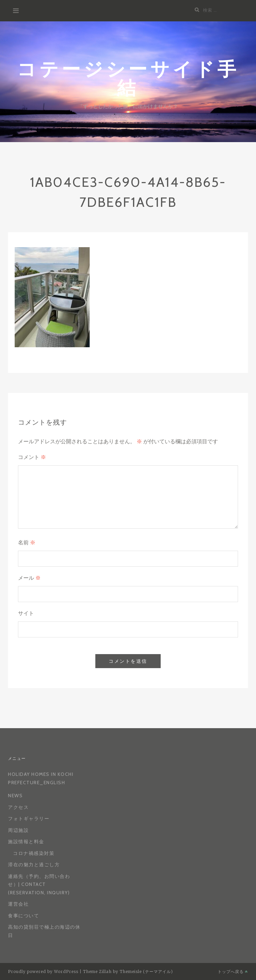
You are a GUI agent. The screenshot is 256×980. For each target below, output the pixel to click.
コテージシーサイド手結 (128, 78)
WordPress (66, 971)
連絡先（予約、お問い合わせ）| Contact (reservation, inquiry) (39, 884)
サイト (26, 613)
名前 (27, 543)
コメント (32, 457)
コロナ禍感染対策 (34, 853)
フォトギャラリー (29, 819)
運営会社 (18, 904)
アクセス (18, 807)
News (15, 796)
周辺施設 (18, 830)
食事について (23, 916)
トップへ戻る (233, 971)
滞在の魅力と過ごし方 (34, 865)
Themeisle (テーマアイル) (146, 971)
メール (29, 578)
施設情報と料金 (26, 842)
